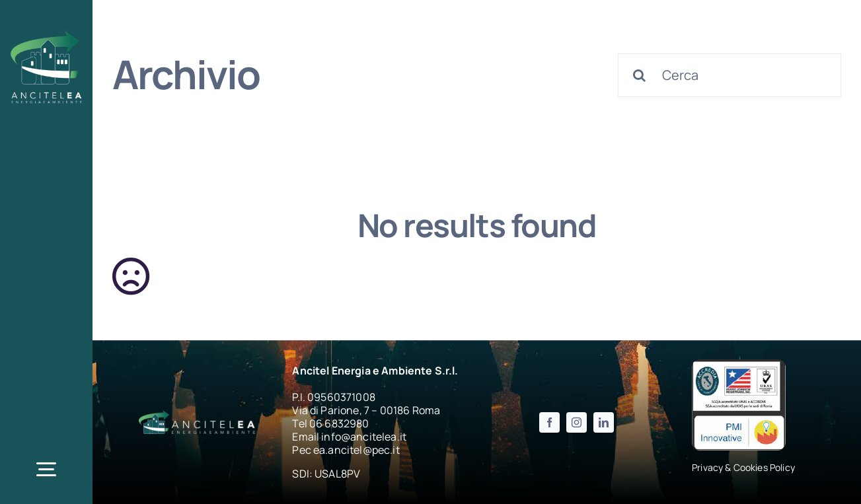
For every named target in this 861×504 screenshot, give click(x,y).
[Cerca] (730, 75)
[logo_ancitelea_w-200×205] (46, 33)
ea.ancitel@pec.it (356, 450)
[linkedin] (604, 422)
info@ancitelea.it (364, 437)
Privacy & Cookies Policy (743, 467)
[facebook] (549, 422)
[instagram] (577, 422)
